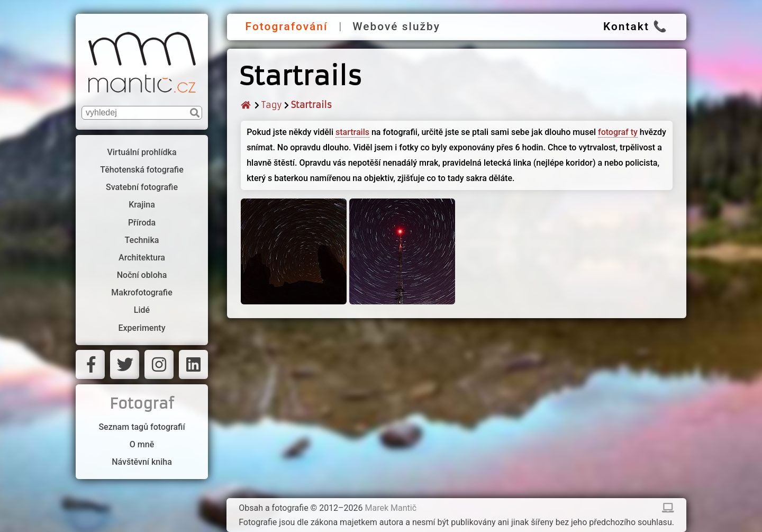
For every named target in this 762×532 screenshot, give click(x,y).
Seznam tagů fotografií (142, 427)
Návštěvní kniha (142, 462)
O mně (142, 444)
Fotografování (287, 26)
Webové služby (396, 26)
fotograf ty (618, 132)
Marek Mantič (391, 508)
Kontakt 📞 (636, 26)
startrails (352, 132)
